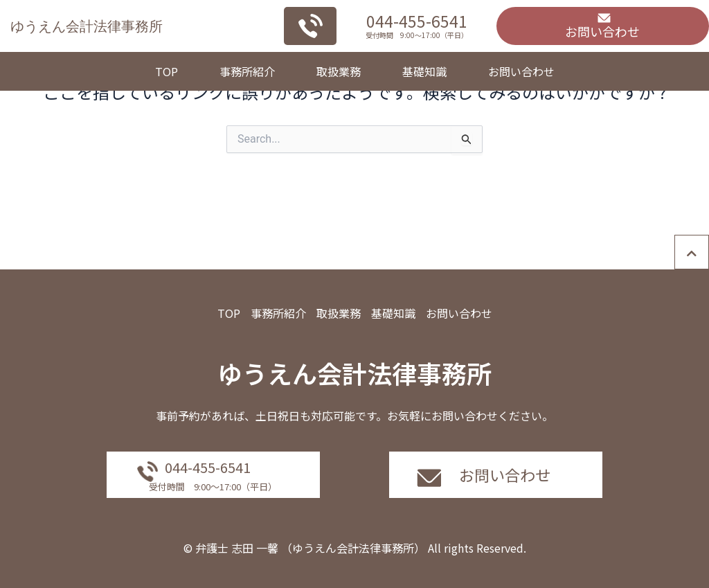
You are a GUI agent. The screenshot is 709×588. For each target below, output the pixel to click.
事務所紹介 (247, 71)
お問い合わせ (521, 71)
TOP (167, 71)
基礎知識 (424, 71)
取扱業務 (339, 71)
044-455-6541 (417, 21)
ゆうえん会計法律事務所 (87, 26)
